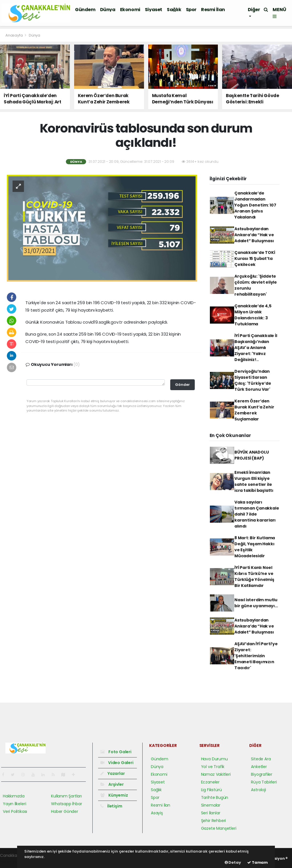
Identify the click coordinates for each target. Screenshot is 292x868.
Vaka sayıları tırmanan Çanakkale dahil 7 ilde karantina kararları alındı (257, 514)
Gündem (85, 10)
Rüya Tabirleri (264, 782)
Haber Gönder (65, 811)
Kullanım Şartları (66, 796)
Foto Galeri (116, 752)
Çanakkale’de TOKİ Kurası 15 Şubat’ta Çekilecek (255, 258)
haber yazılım (13, 861)
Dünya (108, 10)
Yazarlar (112, 773)
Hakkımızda (14, 796)
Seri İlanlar (211, 813)
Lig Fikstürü (211, 790)
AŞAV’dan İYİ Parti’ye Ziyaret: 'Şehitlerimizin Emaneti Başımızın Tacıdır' (256, 656)
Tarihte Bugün (215, 797)
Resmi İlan (213, 10)
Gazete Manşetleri (219, 828)
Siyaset (154, 10)
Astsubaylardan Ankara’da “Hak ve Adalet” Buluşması (254, 235)
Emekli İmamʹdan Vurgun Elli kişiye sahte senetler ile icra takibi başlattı (254, 481)
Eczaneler (210, 782)
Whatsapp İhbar (66, 804)
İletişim (111, 806)
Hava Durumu (214, 759)
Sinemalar (211, 805)
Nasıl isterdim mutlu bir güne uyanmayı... (256, 603)
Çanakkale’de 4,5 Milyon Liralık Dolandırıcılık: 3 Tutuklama (253, 315)
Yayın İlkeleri (14, 804)
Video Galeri (117, 763)
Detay (233, 862)
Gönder (182, 385)
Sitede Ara (261, 759)
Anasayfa (14, 35)
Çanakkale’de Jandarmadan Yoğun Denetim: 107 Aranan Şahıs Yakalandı (255, 205)
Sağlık (174, 10)
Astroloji (258, 790)
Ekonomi (130, 10)
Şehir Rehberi (214, 821)
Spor (191, 10)
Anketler (259, 767)
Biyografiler (262, 774)
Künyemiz (114, 795)
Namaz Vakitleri (216, 774)
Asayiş (157, 813)
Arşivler (112, 784)
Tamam (257, 862)
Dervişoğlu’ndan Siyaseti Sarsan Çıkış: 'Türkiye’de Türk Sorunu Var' (253, 380)
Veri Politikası (15, 811)
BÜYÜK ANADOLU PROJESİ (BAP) (252, 455)
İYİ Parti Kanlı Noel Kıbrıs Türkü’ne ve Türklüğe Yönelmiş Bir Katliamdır (254, 577)
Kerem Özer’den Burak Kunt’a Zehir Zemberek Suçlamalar (254, 410)
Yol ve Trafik (213, 767)
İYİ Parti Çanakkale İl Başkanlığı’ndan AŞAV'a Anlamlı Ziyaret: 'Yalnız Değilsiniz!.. (256, 348)
